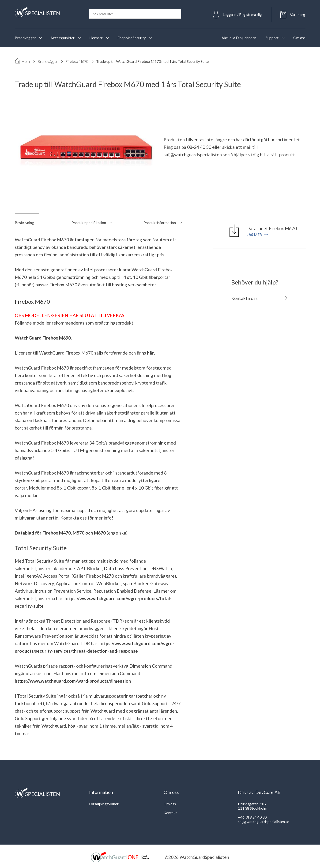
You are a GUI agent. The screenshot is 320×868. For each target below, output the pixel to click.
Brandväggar (48, 61)
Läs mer (257, 234)
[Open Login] (237, 15)
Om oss (170, 804)
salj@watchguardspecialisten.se (196, 155)
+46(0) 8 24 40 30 (252, 817)
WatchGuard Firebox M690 (43, 338)
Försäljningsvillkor (104, 804)
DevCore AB (268, 792)
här (151, 353)
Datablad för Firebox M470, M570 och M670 (60, 533)
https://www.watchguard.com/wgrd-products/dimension (73, 681)
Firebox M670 (77, 61)
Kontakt (170, 813)
